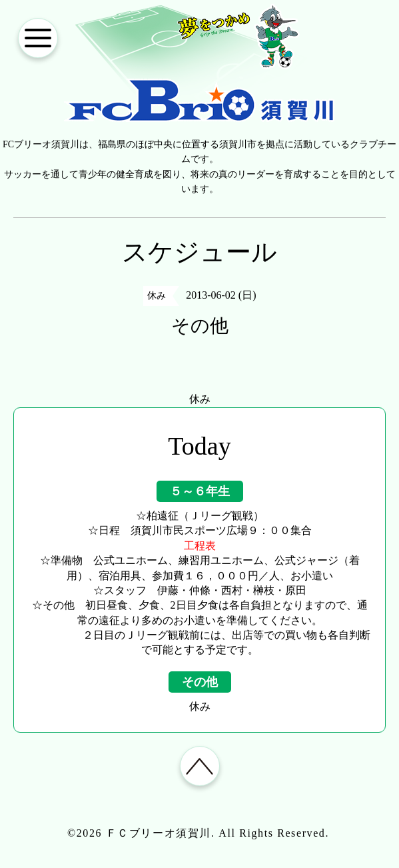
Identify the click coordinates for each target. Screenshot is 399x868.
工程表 (200, 546)
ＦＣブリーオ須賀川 (159, 833)
